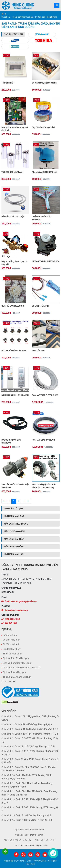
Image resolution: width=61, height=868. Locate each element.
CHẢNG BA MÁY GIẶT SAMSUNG (41, 218)
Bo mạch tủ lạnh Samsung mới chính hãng (15, 129)
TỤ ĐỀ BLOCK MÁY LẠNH (12, 172)
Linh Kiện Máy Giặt (14, 516)
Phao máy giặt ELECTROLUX (45, 172)
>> (28, 501)
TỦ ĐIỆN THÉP (8, 83)
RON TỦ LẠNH (38, 351)
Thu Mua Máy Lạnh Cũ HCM (17, 677)
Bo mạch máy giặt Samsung (44, 83)
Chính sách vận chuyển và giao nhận (31, 845)
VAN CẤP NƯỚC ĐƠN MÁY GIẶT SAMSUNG (15, 486)
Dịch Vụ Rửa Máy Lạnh (14, 672)
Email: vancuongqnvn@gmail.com (19, 601)
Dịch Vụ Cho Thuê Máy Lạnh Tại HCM (22, 668)
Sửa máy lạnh (10, 635)
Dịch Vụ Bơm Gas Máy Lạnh (17, 663)
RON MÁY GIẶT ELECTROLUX (45, 395)
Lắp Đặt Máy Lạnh (12, 649)
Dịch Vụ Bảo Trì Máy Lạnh (16, 658)
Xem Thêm (8, 682)
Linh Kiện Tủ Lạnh (14, 509)
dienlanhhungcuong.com (15, 610)
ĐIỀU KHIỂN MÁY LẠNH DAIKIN (15, 395)
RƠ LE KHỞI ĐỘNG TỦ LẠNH (14, 351)
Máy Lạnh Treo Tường (16, 524)
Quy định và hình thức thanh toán (29, 830)
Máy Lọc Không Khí (14, 531)
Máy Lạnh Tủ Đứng (14, 547)
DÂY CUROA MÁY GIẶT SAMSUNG (11, 441)
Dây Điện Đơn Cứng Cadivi (43, 127)
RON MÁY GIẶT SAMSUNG (43, 440)
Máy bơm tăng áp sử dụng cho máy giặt (15, 263)
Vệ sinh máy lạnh (11, 640)
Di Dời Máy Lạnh (11, 644)
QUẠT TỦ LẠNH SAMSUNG (13, 306)
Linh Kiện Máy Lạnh (15, 554)
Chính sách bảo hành (44, 840)
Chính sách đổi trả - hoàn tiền (18, 840)
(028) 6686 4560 (10, 619)
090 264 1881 (9, 623)
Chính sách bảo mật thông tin (29, 835)
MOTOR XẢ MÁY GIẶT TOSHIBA (46, 261)
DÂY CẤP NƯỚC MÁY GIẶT (13, 217)
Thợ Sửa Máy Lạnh (12, 654)
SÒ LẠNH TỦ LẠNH (40, 306)
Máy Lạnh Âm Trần (14, 539)
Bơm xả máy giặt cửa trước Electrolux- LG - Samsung (44, 486)
